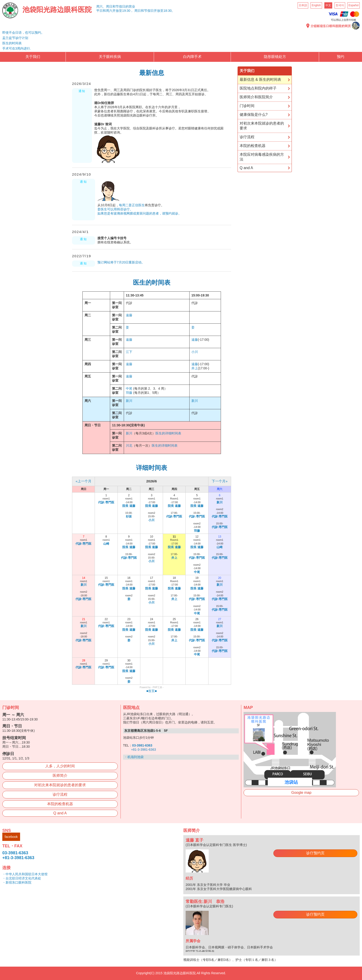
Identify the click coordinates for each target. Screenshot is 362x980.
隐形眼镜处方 (275, 57)
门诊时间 (247, 106)
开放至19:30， (123, 11)
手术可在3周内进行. (17, 48)
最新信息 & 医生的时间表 (260, 79)
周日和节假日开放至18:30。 (155, 11)
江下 (129, 352)
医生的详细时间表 (168, 433)
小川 (195, 352)
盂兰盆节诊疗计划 (15, 38)
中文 (328, 5)
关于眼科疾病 (110, 57)
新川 (129, 401)
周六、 (101, 6)
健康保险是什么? (254, 115)
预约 (341, 57)
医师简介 (60, 775)
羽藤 (129, 393)
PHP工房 (157, 687)
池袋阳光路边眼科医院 (57, 10)
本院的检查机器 (253, 146)
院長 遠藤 (129, 506)
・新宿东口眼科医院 (17, 882)
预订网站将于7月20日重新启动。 (121, 262)
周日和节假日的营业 (121, 6)
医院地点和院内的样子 (258, 88)
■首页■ (152, 691)
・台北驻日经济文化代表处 (22, 878)
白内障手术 (192, 57)
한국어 (340, 5)
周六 (109, 11)
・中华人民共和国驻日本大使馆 (25, 874)
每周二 (124, 205)
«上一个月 (83, 481)
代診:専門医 (106, 502)
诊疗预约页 (315, 853)
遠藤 (129, 315)
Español (354, 5)
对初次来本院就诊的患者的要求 (262, 126)
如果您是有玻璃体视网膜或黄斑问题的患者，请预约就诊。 (139, 213)
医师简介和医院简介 (256, 97)
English (316, 5)
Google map (301, 793)
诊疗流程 (247, 137)
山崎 (106, 544)
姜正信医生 (137, 205)
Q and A (246, 168)
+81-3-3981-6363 (144, 750)
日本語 (303, 5)
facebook (11, 837)
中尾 (129, 388)
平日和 (101, 11)
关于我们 (33, 57)
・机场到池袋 (134, 757)
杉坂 (129, 516)
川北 (129, 445)
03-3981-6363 (15, 853)
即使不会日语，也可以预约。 (23, 33)
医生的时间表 (12, 43)
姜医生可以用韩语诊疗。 (115, 209)
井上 (195, 368)
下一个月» (220, 481)
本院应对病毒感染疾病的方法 (262, 157)
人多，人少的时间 (60, 766)
